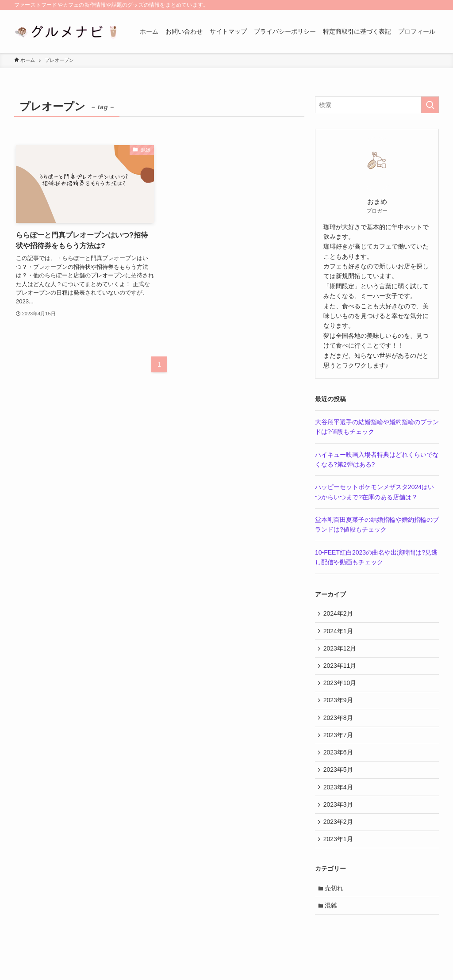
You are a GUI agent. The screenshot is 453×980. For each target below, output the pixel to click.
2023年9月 (339, 706)
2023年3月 (339, 816)
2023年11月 (341, 669)
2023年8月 (339, 724)
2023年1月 (339, 853)
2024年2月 (339, 614)
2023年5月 (339, 780)
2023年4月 (339, 798)
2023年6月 (339, 761)
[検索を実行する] (430, 105)
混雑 (332, 922)
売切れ (335, 903)
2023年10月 (341, 688)
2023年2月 (339, 835)
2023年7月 (339, 743)
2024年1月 (339, 632)
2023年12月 (341, 651)
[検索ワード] (377, 105)
